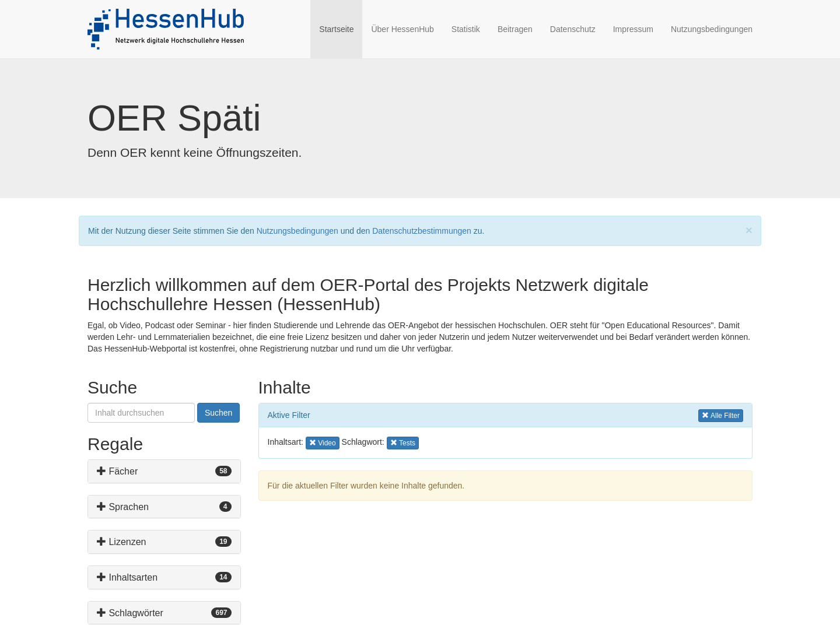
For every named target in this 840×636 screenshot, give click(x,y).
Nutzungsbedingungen (712, 29)
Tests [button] (405, 442)
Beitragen (515, 29)
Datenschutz (573, 29)
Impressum (633, 29)
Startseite (341, 28)
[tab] (164, 471)
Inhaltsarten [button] (127, 577)
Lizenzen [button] (122, 542)
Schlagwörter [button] (130, 613)
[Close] (749, 230)
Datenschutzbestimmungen (422, 231)
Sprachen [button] (123, 507)
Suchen (218, 413)
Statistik (466, 29)
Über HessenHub (402, 29)
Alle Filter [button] (721, 415)
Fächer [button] (117, 471)
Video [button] (324, 442)
